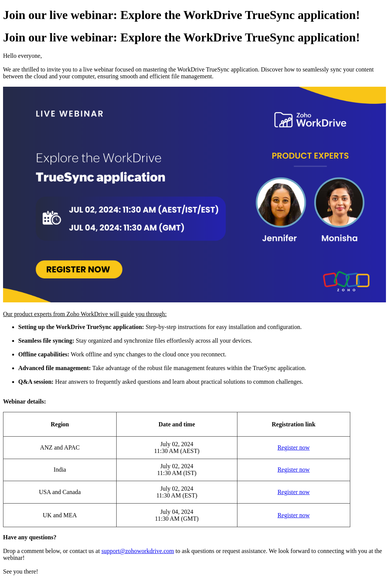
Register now (293, 447)
